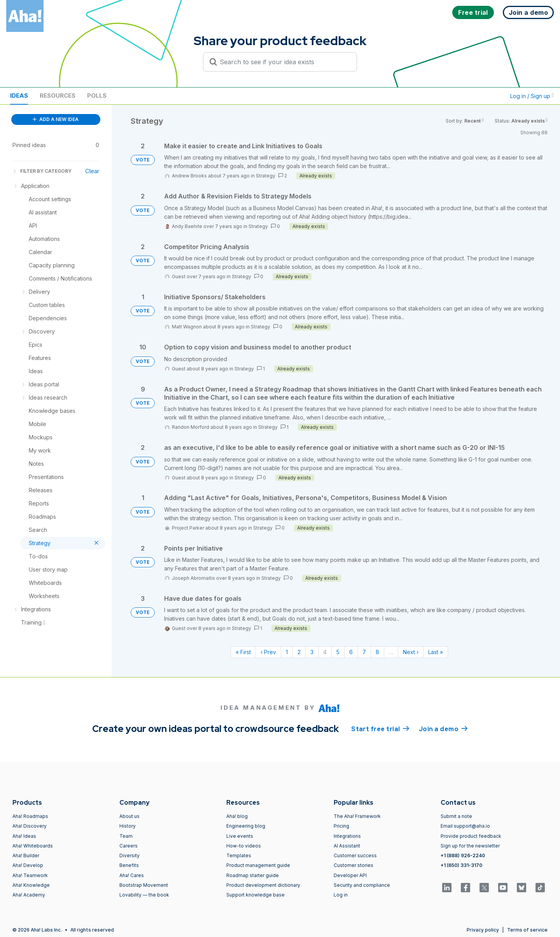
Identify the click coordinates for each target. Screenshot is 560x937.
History (128, 826)
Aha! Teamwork (30, 875)
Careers (129, 846)
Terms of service (527, 930)
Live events (240, 836)
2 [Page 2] (299, 652)
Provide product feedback (471, 836)
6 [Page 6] (351, 652)
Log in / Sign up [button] (532, 96)
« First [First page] (243, 652)
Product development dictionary (263, 885)
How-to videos (244, 846)
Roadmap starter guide (253, 875)
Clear (92, 171)
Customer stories (353, 865)
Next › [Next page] (411, 652)
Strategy (266, 176)
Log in (341, 895)
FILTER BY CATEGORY (42, 171)
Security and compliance (362, 885)
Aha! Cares (132, 875)
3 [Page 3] (312, 652)
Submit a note (456, 816)
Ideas (19, 96)
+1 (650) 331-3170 (461, 865)
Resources (58, 96)
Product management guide (258, 865)
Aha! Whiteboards (33, 846)
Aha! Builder (26, 855)
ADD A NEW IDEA (56, 119)
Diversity (129, 855)
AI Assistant (347, 846)
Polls (97, 96)
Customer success (355, 855)
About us (129, 816)
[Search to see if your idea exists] (283, 62)
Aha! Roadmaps (30, 816)
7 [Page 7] (364, 652)
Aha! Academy (29, 895)
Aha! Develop (28, 865)
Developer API (350, 875)
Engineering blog (246, 826)
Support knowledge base (255, 895)
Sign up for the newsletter (470, 846)
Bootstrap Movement (144, 885)
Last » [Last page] (436, 652)
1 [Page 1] (287, 652)
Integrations (347, 836)
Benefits (129, 865)
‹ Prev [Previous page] (268, 652)
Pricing (341, 826)
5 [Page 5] (338, 652)
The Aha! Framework (357, 816)
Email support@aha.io (465, 826)
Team (126, 836)
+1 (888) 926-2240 (463, 855)
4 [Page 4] (325, 652)
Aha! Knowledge (31, 885)
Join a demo (443, 728)
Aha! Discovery (30, 826)
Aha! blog (237, 816)
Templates (239, 855)
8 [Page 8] (377, 652)
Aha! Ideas (24, 836)
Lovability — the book (144, 895)
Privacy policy (483, 930)
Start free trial (380, 728)
